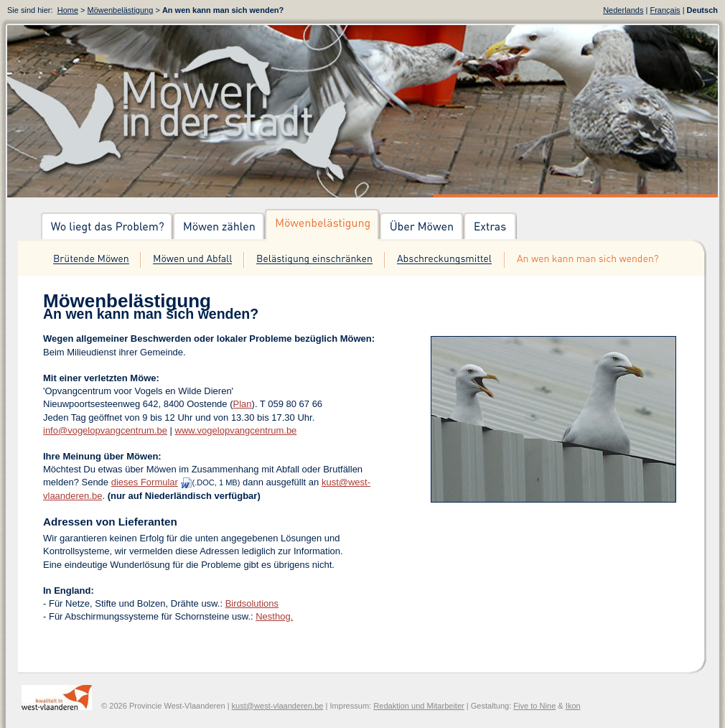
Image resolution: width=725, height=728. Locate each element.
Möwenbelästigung (121, 10)
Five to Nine (534, 706)
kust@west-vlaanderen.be (278, 706)
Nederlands (623, 10)
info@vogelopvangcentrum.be (105, 430)
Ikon (573, 706)
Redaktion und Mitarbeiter (419, 706)
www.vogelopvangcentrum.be (236, 430)
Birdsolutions (252, 603)
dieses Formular (145, 482)
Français (665, 10)
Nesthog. (274, 616)
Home (68, 10)
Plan (243, 404)
